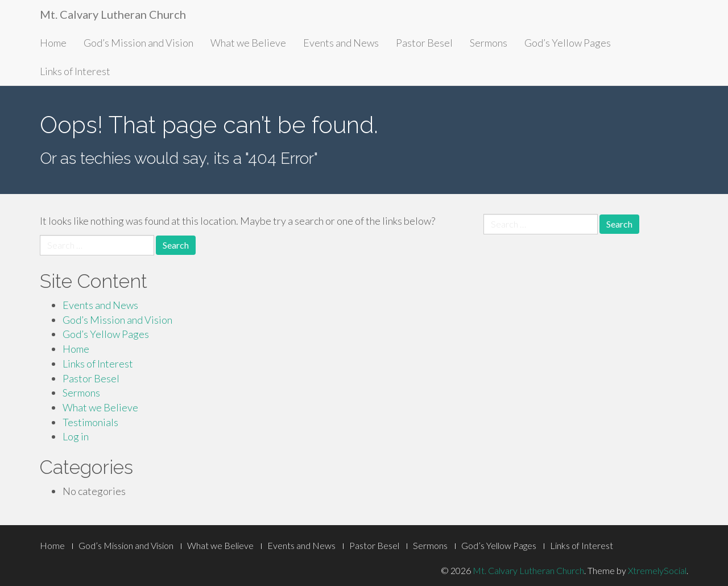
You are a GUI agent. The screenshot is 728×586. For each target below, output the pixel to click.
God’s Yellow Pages (568, 43)
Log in (76, 436)
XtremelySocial (657, 570)
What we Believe (248, 43)
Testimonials (90, 422)
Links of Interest (75, 71)
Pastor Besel (424, 43)
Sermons (489, 43)
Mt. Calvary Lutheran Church (113, 14)
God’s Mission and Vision (138, 43)
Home (53, 43)
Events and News (341, 43)
